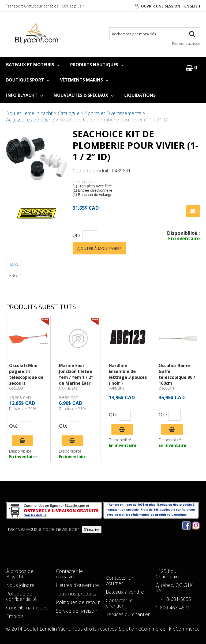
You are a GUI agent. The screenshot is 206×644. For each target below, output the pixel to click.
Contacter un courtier (120, 580)
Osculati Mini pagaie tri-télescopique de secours (26, 374)
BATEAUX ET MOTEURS (33, 65)
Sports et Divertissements (113, 113)
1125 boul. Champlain (167, 574)
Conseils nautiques (27, 608)
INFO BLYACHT (25, 95)
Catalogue (69, 113)
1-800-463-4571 (173, 608)
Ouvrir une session (161, 6)
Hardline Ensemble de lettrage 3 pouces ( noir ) (128, 374)
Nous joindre (20, 585)
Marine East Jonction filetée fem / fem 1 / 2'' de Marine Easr (76, 374)
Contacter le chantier (119, 603)
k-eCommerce (184, 629)
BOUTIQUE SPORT (28, 80)
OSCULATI (17, 388)
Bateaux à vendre (125, 592)
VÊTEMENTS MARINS (84, 80)
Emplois (15, 616)
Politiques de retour (78, 602)
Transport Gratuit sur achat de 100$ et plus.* (45, 6)
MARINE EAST (69, 388)
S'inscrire (92, 529)
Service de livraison (77, 611)
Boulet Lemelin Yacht (29, 113)
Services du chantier (128, 614)
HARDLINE (117, 388)
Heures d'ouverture (77, 585)
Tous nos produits (76, 594)
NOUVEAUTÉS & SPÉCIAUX (84, 95)
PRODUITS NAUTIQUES (97, 65)
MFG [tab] (14, 265)
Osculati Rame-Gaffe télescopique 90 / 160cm (177, 374)
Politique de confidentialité (21, 596)
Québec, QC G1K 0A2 (174, 588)
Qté (76, 236)
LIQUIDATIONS (140, 95)
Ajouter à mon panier (99, 248)
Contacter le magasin (69, 574)
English (192, 6)
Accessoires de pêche (30, 120)
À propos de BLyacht (20, 574)
